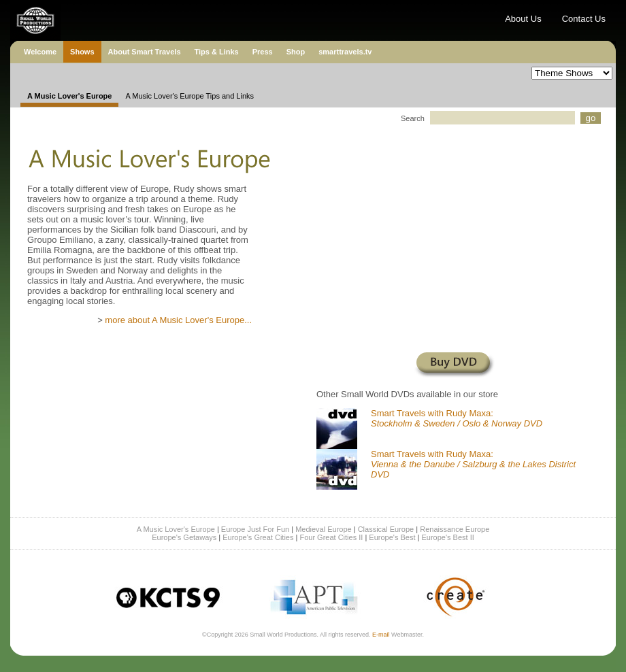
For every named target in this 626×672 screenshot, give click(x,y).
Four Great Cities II (331, 537)
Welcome (40, 52)
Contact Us (584, 19)
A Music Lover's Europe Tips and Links (190, 96)
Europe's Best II (447, 537)
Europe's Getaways (184, 537)
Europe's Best (392, 537)
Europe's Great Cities (258, 537)
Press (263, 52)
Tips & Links (217, 52)
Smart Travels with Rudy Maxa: (457, 418)
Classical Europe (386, 529)
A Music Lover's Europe (176, 529)
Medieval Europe (324, 529)
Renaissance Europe (455, 529)
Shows (82, 52)
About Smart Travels (145, 52)
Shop (296, 52)
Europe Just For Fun (255, 529)
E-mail (381, 635)
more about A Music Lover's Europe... (178, 320)
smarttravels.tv (345, 52)
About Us (523, 19)
